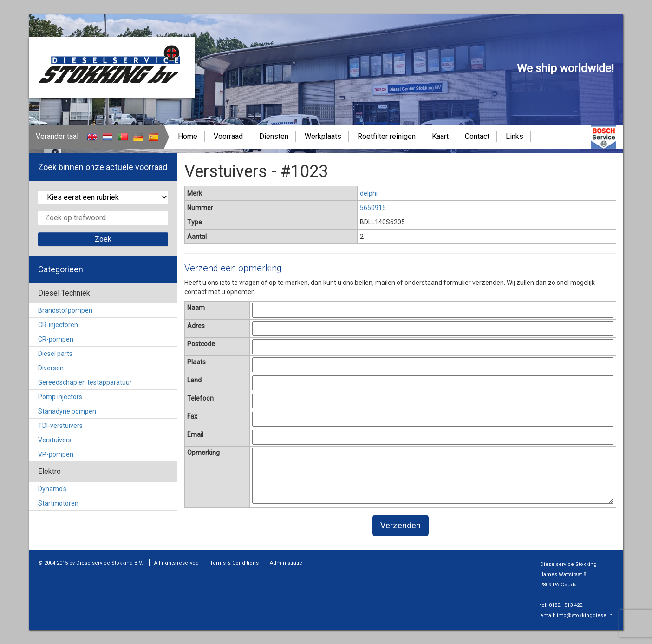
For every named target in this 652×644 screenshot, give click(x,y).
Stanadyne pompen (67, 411)
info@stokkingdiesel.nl (585, 615)
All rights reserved (176, 563)
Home (188, 136)
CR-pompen (56, 339)
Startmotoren (58, 503)
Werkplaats (323, 136)
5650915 (373, 208)
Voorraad (228, 136)
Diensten (274, 136)
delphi (369, 193)
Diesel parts (55, 354)
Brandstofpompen (65, 310)
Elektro (49, 471)
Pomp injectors (60, 397)
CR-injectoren (58, 325)
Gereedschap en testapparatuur (85, 382)
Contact (477, 136)
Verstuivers (55, 440)
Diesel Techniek (64, 293)
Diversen (51, 368)
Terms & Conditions (234, 563)
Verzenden (401, 525)
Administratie (286, 563)
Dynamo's (52, 489)
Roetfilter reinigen (387, 136)
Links (515, 136)
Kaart (440, 136)
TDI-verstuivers (60, 426)
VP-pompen (56, 454)
